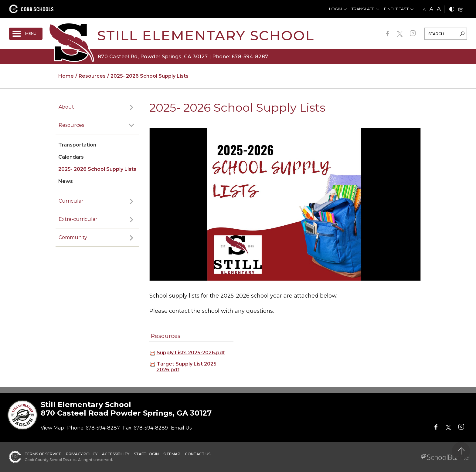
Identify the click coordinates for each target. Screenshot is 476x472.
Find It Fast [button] (396, 9)
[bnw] (452, 10)
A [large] (439, 9)
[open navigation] (26, 34)
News (66, 181)
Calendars (71, 157)
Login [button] (335, 9)
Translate (363, 9)
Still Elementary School (206, 35)
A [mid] (431, 9)
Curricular (71, 201)
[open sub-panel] (131, 107)
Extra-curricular (78, 219)
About (66, 107)
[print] (461, 10)
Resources (71, 125)
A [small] (424, 9)
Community (73, 237)
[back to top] (461, 451)
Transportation (77, 145)
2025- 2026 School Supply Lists (97, 169)
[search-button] (462, 35)
